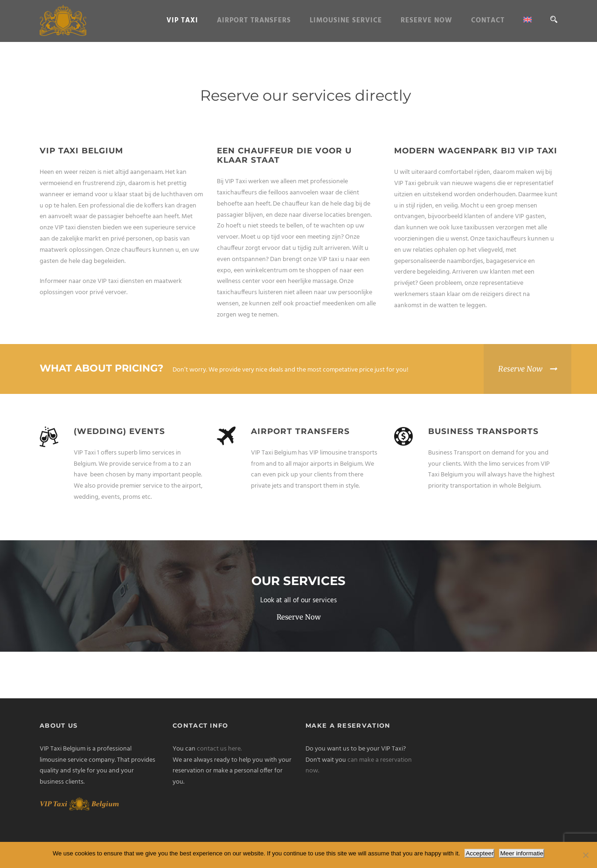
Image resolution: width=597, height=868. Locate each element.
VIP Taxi (182, 21)
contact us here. (219, 749)
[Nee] (585, 855)
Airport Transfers (254, 21)
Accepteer (479, 853)
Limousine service (346, 21)
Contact (488, 21)
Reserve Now (427, 21)
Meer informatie (522, 853)
